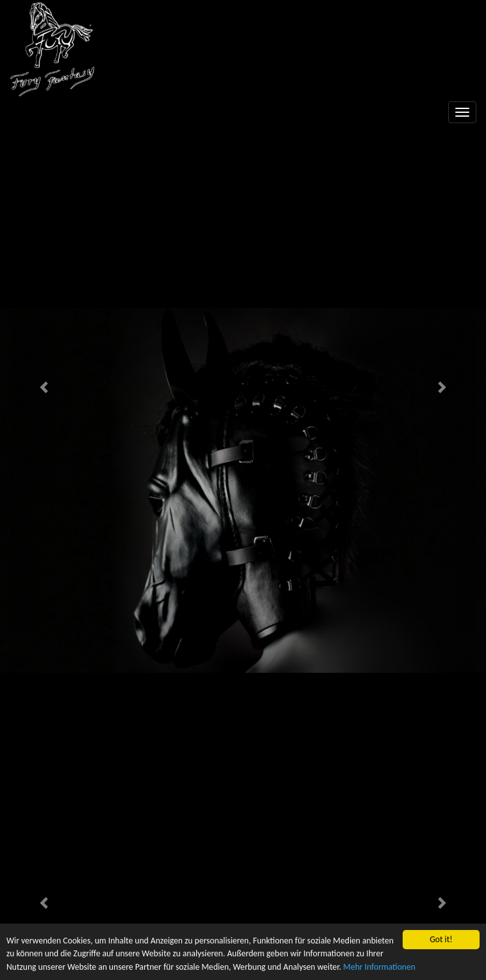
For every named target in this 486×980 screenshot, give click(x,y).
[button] (45, 387)
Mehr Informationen (379, 967)
